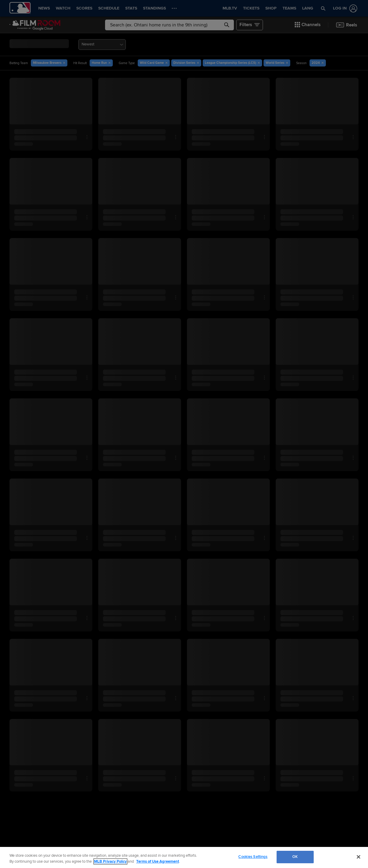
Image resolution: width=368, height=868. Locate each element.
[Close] (359, 857)
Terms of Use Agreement (158, 861)
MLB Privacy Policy (110, 861)
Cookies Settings (253, 857)
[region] (184, 857)
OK (295, 857)
